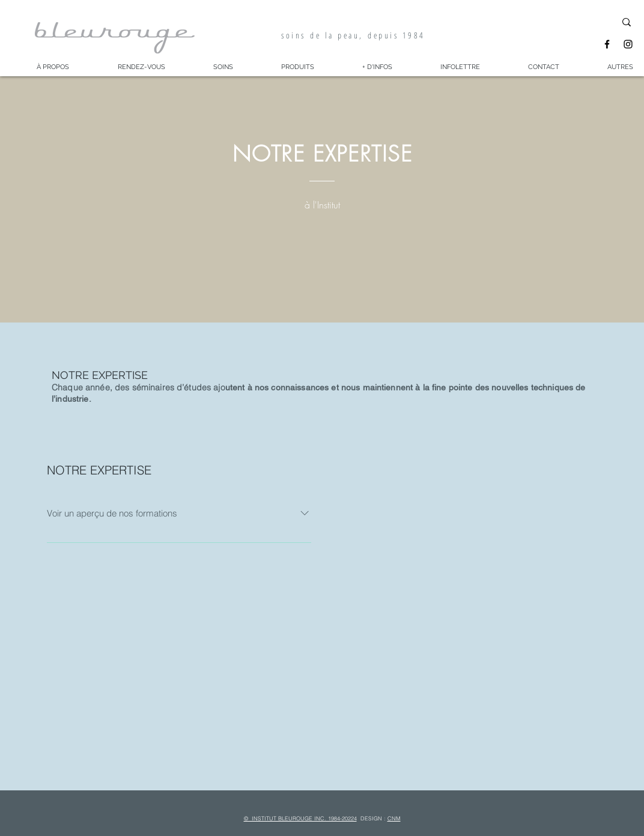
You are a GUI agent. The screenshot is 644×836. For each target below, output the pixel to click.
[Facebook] (607, 44)
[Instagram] (628, 44)
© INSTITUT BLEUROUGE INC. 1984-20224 (300, 818)
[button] (53, 67)
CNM (394, 818)
